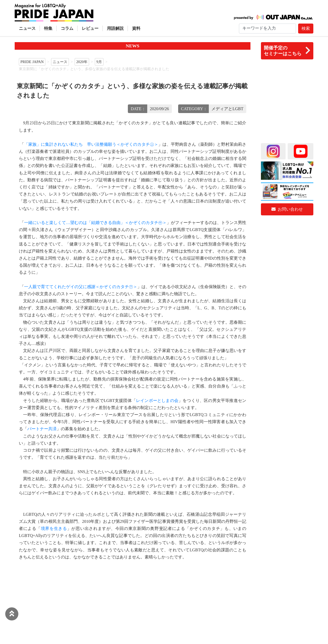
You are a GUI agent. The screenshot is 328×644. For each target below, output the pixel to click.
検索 (306, 28)
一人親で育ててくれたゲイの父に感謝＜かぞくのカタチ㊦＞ (81, 287)
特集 (48, 28)
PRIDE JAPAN (32, 62)
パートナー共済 (42, 429)
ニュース (27, 28)
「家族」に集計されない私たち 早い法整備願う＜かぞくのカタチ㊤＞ (91, 144)
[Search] (267, 29)
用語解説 (115, 28)
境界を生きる (54, 528)
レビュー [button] (90, 28)
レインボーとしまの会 (157, 401)
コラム (67, 28)
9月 (99, 62)
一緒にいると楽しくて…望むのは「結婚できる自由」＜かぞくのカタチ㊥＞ (95, 223)
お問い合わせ (287, 209)
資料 (136, 28)
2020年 (82, 62)
